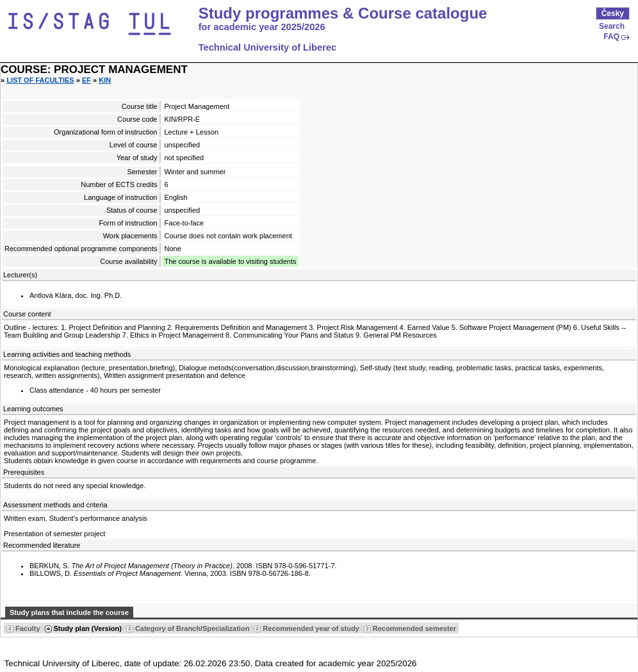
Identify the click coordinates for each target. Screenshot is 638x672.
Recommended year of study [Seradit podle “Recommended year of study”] (311, 628)
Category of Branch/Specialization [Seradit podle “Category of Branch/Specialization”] (192, 628)
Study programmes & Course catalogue (343, 13)
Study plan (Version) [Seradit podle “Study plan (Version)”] (88, 628)
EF (86, 80)
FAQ (611, 37)
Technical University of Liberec (268, 47)
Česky (613, 13)
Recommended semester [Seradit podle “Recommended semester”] (414, 628)
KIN (105, 80)
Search (612, 26)
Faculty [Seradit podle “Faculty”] (28, 628)
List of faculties (40, 80)
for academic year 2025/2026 (262, 27)
